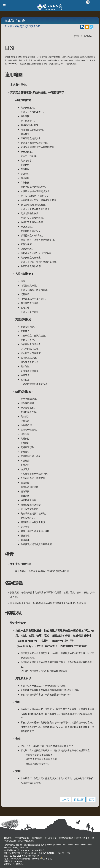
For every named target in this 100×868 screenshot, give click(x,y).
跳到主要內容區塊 (1, 1)
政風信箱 (8, 838)
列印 (82, 27)
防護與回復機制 (83, 838)
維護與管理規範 (66, 838)
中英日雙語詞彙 (22, 838)
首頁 (10, 26)
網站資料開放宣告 (26, 841)
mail (87, 27)
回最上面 (79, 800)
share (91, 27)
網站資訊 (20, 26)
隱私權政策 (37, 838)
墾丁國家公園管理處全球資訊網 (50, 7)
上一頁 (65, 800)
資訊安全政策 (33, 26)
